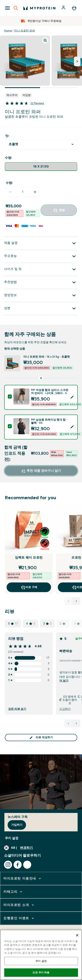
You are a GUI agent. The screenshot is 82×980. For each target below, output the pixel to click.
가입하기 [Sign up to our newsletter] (17, 825)
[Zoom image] (45, 40)
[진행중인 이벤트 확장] (19, 918)
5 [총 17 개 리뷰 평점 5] (13, 624)
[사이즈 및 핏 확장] (41, 269)
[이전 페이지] (68, 723)
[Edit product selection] (72, 397)
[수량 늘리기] (35, 192)
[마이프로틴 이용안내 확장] (23, 879)
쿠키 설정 (12, 838)
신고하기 (65, 709)
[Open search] (16, 8)
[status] (23, 192)
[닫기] (77, 935)
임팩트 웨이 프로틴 (29, 557)
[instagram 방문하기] (8, 865)
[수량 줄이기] (10, 192)
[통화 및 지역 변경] (41, 848)
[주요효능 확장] (41, 256)
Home (8, 31)
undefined (41, 144)
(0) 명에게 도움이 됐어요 (68, 700)
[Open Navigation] (7, 8)
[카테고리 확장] (13, 892)
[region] (41, 955)
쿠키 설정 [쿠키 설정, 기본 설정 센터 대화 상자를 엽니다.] (41, 961)
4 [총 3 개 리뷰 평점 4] (30, 624)
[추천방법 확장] (41, 282)
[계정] (64, 8)
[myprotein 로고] (39, 8)
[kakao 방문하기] (27, 865)
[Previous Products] (68, 601)
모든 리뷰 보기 (17, 709)
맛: (7, 136)
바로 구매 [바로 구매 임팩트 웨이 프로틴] (29, 587)
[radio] (41, 167)
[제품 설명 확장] (41, 243)
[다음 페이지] (76, 723)
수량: (9, 183)
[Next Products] (76, 601)
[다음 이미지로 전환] (77, 61)
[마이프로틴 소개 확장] (19, 905)
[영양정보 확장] (41, 295)
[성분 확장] (41, 308)
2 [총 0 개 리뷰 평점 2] (63, 623)
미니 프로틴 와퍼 (25, 31)
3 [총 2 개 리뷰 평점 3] (47, 624)
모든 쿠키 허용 (41, 972)
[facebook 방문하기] (18, 865)
